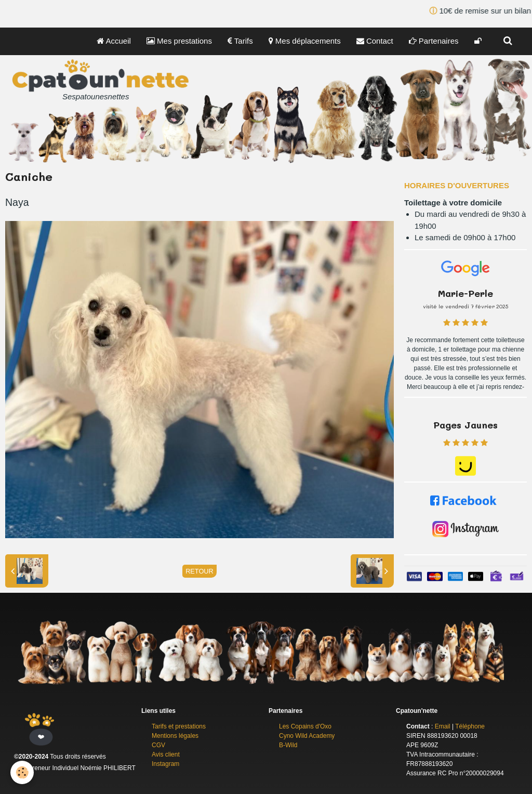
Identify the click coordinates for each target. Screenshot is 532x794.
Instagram (165, 764)
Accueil (114, 41)
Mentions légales (175, 736)
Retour (199, 571)
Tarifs (240, 41)
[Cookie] (22, 772)
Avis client (166, 754)
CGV (158, 745)
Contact (375, 41)
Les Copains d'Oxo (305, 726)
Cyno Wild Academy (307, 736)
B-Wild (288, 745)
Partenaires (434, 41)
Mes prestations (179, 41)
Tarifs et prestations (179, 726)
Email (443, 726)
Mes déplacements (305, 41)
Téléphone (470, 726)
